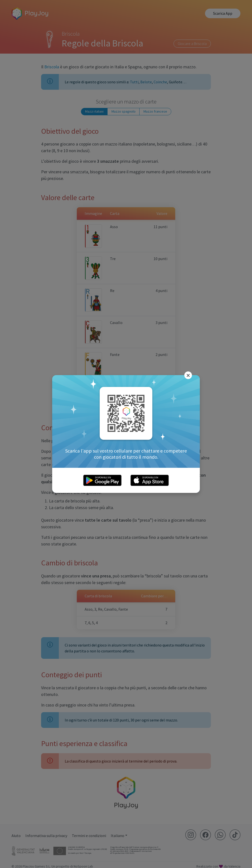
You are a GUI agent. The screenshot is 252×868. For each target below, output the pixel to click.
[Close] (188, 375)
